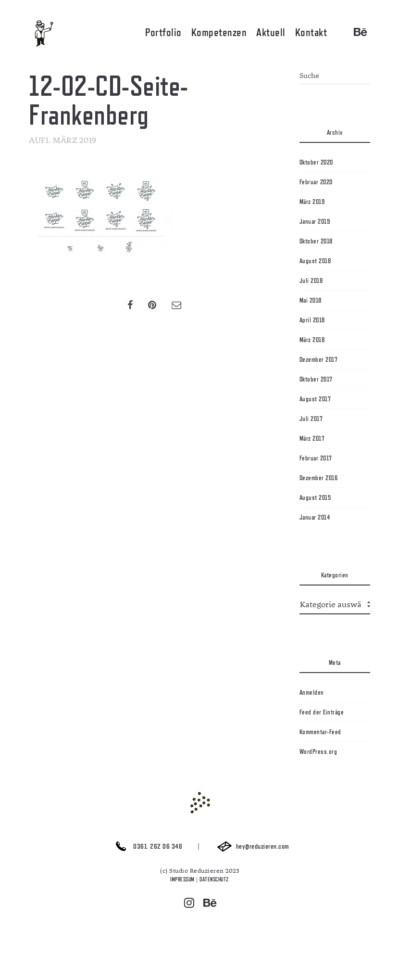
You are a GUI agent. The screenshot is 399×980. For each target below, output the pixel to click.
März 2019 (312, 202)
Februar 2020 (316, 182)
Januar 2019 (315, 221)
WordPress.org (318, 751)
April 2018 (312, 320)
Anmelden (312, 692)
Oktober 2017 (316, 379)
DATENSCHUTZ (214, 879)
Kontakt (311, 32)
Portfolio (163, 32)
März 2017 (312, 438)
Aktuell (271, 32)
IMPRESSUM (182, 879)
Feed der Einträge (322, 712)
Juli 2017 (311, 419)
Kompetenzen (219, 32)
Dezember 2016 (319, 478)
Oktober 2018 (316, 241)
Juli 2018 (311, 280)
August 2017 (315, 399)
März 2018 (312, 340)
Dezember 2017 (319, 359)
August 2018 (315, 261)
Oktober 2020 (316, 162)
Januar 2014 (315, 517)
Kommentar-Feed (320, 732)
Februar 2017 (316, 458)
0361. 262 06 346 (146, 846)
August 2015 (315, 497)
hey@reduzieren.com (251, 846)
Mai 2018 (311, 300)
